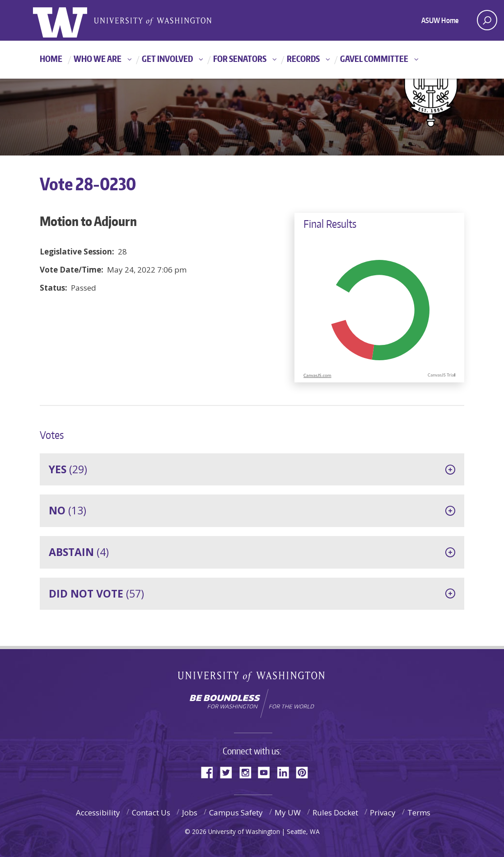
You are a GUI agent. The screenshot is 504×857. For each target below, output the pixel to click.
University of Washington (252, 678)
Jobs (190, 812)
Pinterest (305, 772)
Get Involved (167, 59)
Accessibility (98, 812)
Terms (419, 812)
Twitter (229, 772)
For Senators (240, 59)
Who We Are (98, 59)
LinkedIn (286, 772)
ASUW (70, 20)
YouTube (267, 772)
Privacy (383, 812)
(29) (68, 469)
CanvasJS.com (317, 375)
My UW (288, 812)
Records (303, 59)
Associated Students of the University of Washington (153, 21)
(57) (96, 593)
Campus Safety (236, 812)
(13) (68, 510)
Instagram (248, 772)
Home (51, 59)
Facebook (210, 772)
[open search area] (487, 20)
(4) (79, 552)
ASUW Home (440, 20)
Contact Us (151, 812)
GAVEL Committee (374, 59)
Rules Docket (335, 812)
